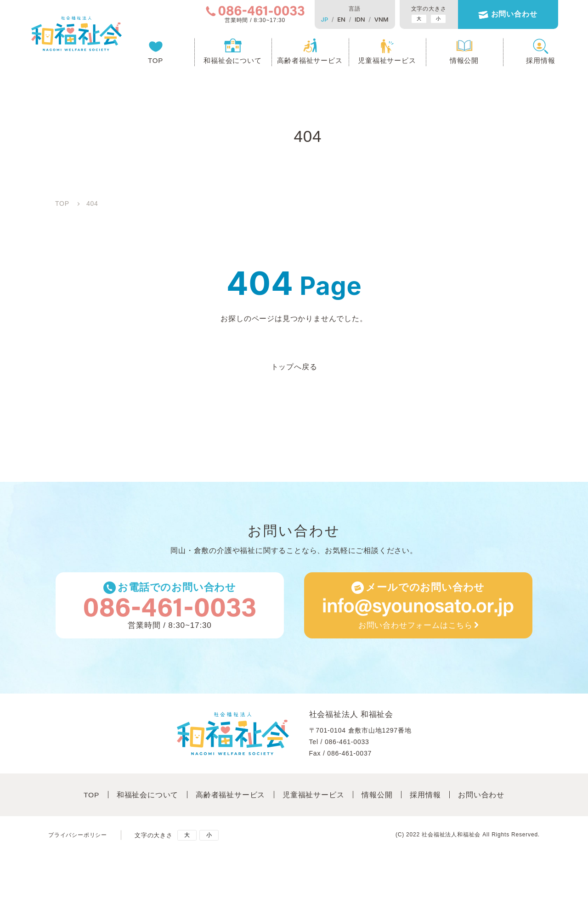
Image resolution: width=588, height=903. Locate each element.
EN (336, 19)
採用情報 (535, 62)
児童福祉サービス (382, 62)
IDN (355, 19)
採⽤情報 (427, 796)
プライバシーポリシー (80, 836)
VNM (376, 19)
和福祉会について (227, 62)
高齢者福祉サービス (305, 62)
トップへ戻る (294, 367)
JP (319, 19)
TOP (150, 62)
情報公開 (459, 62)
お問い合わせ (509, 15)
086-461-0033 (347, 743)
